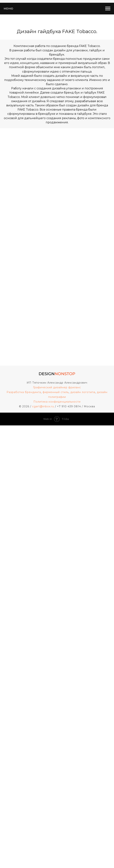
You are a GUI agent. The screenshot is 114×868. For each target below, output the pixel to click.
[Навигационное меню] (108, 9)
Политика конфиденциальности (57, 402)
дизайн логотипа (83, 392)
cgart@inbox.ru (43, 406)
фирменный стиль (56, 392)
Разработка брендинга (24, 392)
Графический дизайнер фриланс (57, 387)
